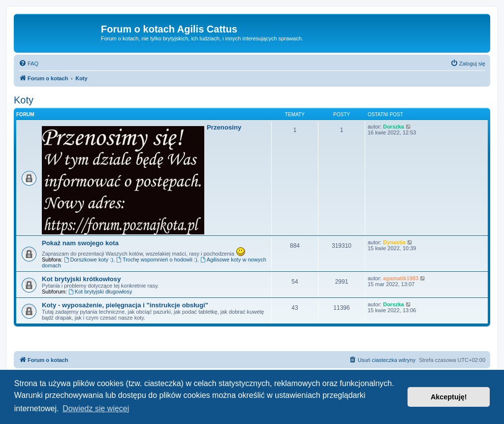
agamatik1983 (401, 278)
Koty (24, 100)
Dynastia (394, 242)
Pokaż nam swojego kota (80, 243)
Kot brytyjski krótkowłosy (81, 279)
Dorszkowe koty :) (89, 260)
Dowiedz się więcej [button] (96, 408)
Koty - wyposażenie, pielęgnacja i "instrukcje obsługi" (125, 305)
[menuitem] (29, 64)
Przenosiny (224, 127)
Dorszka (394, 127)
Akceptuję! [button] (449, 397)
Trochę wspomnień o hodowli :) (157, 260)
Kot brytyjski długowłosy (100, 292)
